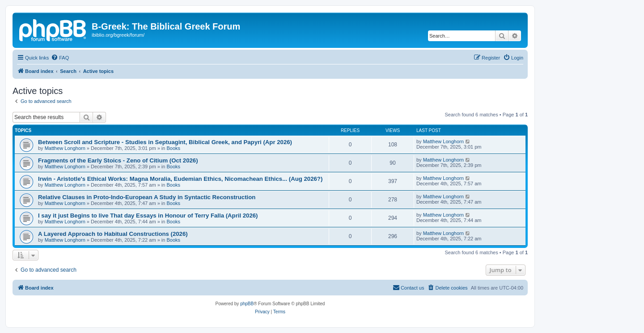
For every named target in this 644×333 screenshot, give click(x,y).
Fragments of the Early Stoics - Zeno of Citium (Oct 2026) (118, 160)
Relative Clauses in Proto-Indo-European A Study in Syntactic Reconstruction (147, 197)
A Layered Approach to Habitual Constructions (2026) (113, 234)
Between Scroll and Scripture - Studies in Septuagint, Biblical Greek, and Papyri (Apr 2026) (165, 142)
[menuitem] (60, 58)
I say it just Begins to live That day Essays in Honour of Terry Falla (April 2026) (148, 216)
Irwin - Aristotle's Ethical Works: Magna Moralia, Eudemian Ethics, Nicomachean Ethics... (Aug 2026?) (180, 179)
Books (173, 148)
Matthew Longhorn (65, 148)
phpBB (247, 304)
